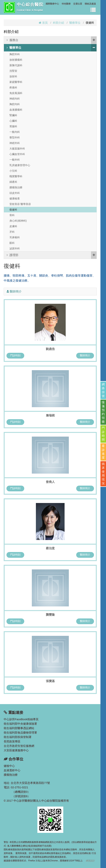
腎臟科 (13, 115)
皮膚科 (13, 226)
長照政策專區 (12, 741)
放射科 (13, 76)
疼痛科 (13, 88)
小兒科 (13, 171)
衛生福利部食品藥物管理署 (20, 732)
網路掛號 (103, 390)
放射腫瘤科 (16, 60)
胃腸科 (13, 126)
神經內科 (15, 99)
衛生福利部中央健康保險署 (20, 724)
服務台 (52, 40)
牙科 (12, 232)
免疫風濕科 (16, 93)
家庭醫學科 (16, 82)
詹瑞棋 (50, 415)
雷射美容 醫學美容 (20, 204)
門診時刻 (15, 355)
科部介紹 (58, 23)
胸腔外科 (15, 54)
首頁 (43, 23)
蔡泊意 (50, 548)
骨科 (12, 215)
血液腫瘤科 (16, 110)
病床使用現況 (103, 474)
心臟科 (13, 121)
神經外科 (15, 143)
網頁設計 (90, 861)
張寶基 (50, 681)
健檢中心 (9, 766)
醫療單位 (75, 23)
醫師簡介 (85, 355)
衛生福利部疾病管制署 (18, 737)
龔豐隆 (50, 615)
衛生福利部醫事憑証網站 (19, 728)
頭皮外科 (15, 193)
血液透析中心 (12, 770)
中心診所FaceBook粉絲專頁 (21, 719)
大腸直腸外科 (17, 149)
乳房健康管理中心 (20, 165)
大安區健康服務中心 (16, 750)
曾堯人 (50, 482)
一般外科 (15, 160)
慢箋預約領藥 (103, 412)
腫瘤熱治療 (16, 187)
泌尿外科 (15, 248)
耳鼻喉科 (15, 237)
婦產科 (13, 182)
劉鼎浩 (50, 349)
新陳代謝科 (16, 65)
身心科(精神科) (18, 221)
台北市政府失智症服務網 (19, 746)
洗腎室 (13, 71)
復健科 (13, 210)
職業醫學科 (16, 176)
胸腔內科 (15, 104)
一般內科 (15, 132)
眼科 (12, 243)
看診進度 (103, 452)
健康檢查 (15, 199)
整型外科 (15, 137)
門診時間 (103, 434)
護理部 (52, 255)
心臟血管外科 (17, 154)
